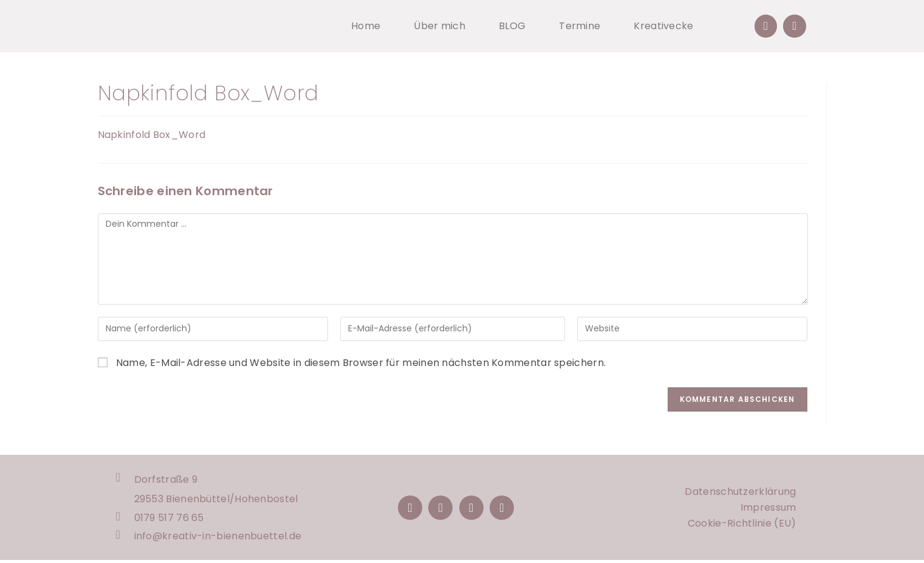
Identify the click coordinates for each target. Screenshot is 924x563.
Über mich (440, 26)
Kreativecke (663, 26)
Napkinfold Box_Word (152, 135)
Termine (580, 26)
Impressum (768, 509)
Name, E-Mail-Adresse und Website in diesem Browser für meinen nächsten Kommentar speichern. (361, 363)
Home (366, 26)
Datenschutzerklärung (740, 493)
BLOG (512, 26)
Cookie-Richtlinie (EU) (742, 524)
